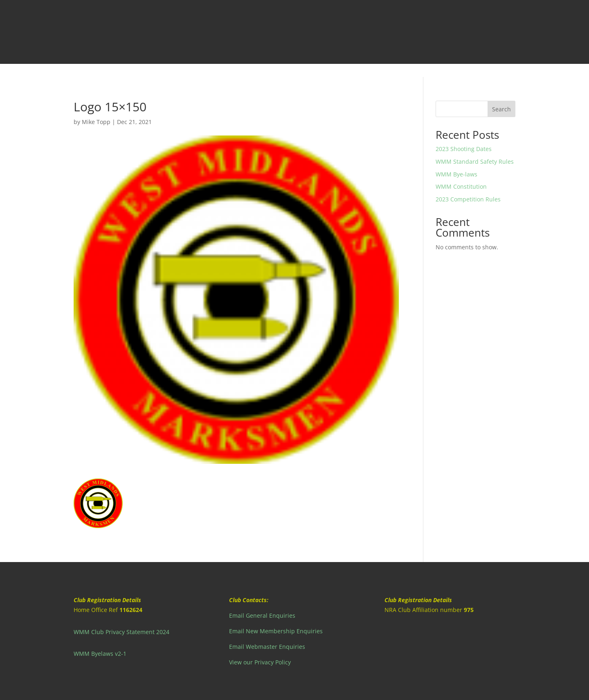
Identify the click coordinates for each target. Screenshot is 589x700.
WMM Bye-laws (456, 174)
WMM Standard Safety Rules (475, 161)
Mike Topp (96, 122)
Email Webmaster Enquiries (267, 647)
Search (501, 109)
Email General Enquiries (262, 615)
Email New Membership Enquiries (276, 631)
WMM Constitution (461, 186)
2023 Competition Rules (468, 199)
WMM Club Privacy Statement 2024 (121, 632)
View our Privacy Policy (260, 662)
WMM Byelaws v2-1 (100, 654)
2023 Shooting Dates (464, 149)
